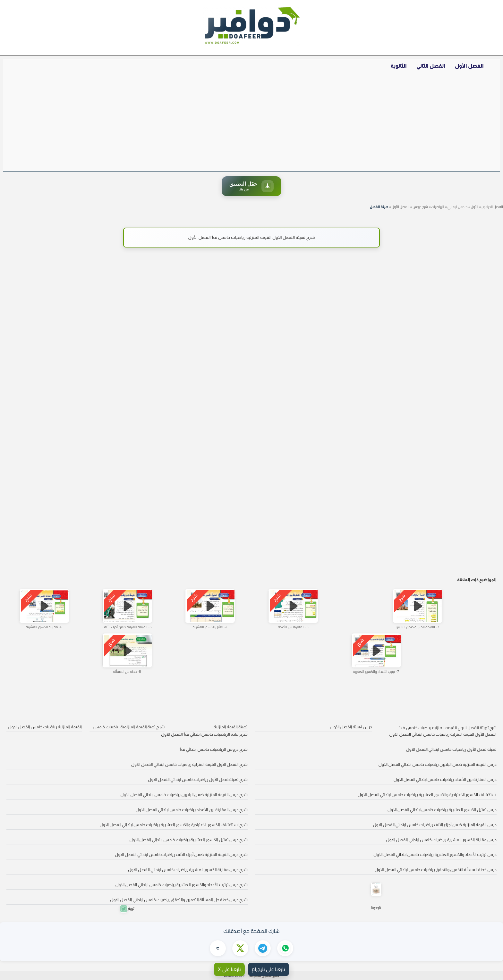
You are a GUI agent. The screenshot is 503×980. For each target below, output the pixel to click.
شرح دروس (420, 207)
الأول (475, 207)
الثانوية (399, 66)
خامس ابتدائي (457, 207)
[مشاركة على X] (240, 948)
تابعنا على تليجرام (269, 969)
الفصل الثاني (431, 66)
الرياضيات (438, 207)
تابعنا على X (229, 969)
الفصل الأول (469, 66)
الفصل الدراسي (492, 207)
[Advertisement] (251, 123)
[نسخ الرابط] (218, 948)
